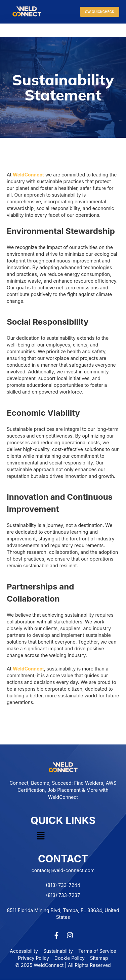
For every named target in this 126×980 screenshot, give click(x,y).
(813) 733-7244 (63, 885)
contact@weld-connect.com (63, 870)
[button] (41, 836)
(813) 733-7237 (63, 895)
